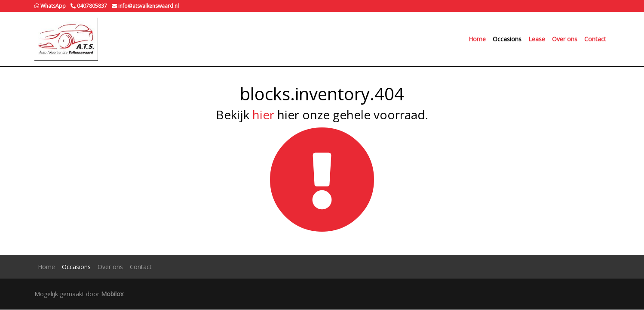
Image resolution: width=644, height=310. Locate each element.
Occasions (507, 39)
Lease (537, 39)
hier (263, 115)
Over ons (565, 39)
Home (477, 39)
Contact (595, 39)
